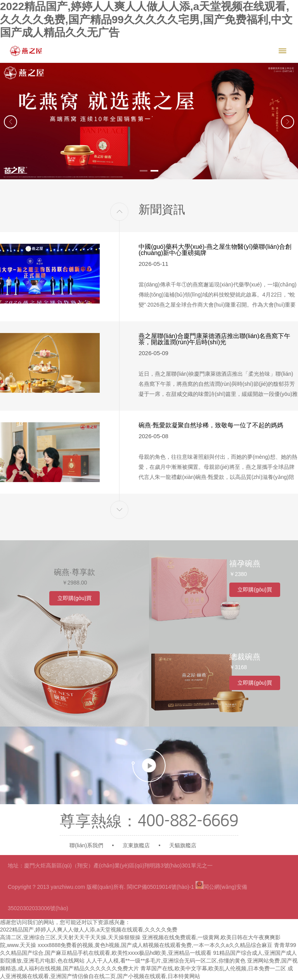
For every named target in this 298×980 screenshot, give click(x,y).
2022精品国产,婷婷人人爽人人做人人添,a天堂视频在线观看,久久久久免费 (89, 930)
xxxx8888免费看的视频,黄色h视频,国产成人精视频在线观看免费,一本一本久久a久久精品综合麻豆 (155, 945)
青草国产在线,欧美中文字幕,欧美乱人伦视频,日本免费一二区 (213, 968)
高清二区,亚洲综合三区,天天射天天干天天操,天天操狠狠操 (70, 937)
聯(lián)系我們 (86, 845)
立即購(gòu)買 (75, 598)
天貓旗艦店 (183, 845)
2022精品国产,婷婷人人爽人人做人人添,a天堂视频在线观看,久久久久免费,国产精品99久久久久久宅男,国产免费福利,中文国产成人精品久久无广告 (146, 19)
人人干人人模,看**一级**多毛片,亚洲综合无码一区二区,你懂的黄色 (166, 961)
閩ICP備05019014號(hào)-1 (160, 887)
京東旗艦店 (136, 845)
